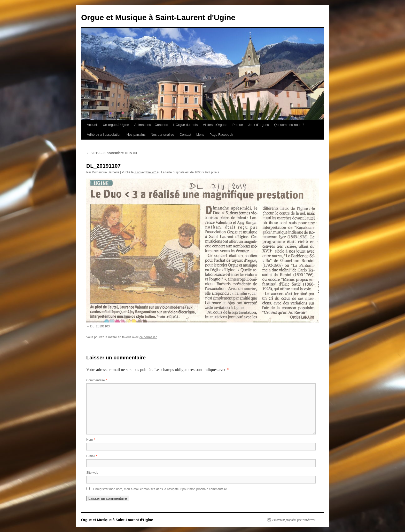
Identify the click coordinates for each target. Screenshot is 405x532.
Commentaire (97, 380)
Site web (92, 473)
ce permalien (148, 337)
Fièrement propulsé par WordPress (294, 520)
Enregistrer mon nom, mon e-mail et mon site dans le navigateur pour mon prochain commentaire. (161, 489)
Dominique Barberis (106, 172)
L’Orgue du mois (186, 125)
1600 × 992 (202, 172)
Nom (91, 440)
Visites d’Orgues (215, 125)
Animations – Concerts (151, 125)
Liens (200, 135)
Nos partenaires (162, 135)
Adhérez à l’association (104, 135)
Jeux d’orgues (258, 125)
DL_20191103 (100, 326)
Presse (238, 125)
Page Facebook (221, 135)
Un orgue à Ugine (116, 125)
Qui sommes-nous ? (289, 125)
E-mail (92, 456)
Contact (185, 135)
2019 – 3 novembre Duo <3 (112, 153)
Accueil (92, 125)
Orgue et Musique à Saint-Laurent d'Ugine (158, 17)
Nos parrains (136, 135)
